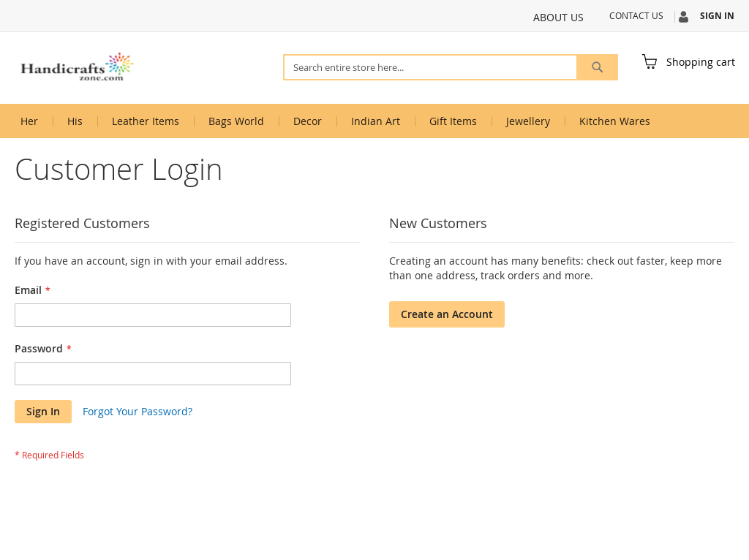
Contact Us (636, 15)
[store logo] (77, 67)
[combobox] (451, 67)
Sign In (717, 16)
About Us (558, 17)
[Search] (597, 67)
